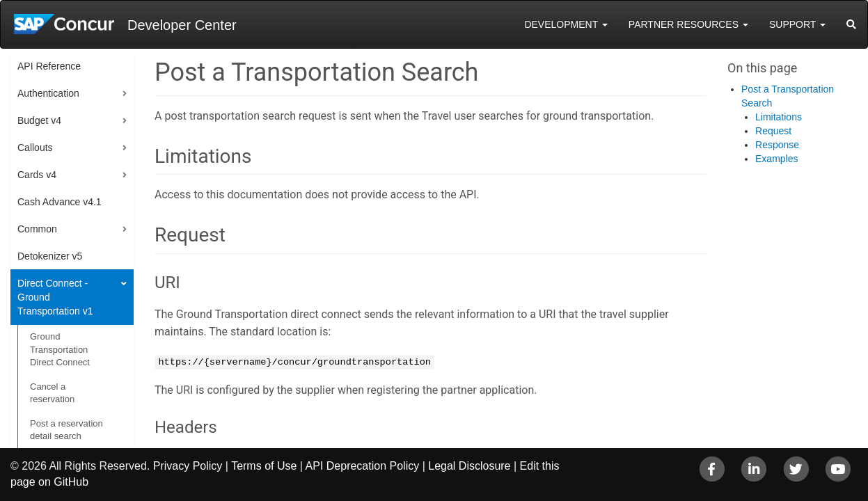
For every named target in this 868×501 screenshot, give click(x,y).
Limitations (779, 117)
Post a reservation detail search (66, 430)
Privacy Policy (188, 466)
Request (773, 131)
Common (37, 229)
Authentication (48, 93)
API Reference (49, 66)
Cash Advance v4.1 (60, 202)
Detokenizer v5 (50, 256)
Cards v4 (37, 175)
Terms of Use (264, 466)
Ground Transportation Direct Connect (60, 349)
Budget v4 (39, 120)
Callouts (35, 148)
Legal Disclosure (469, 466)
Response (777, 145)
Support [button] (797, 24)
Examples (776, 159)
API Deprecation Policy (363, 466)
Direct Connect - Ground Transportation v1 (55, 297)
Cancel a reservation (52, 393)
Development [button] (566, 24)
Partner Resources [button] (688, 24)
